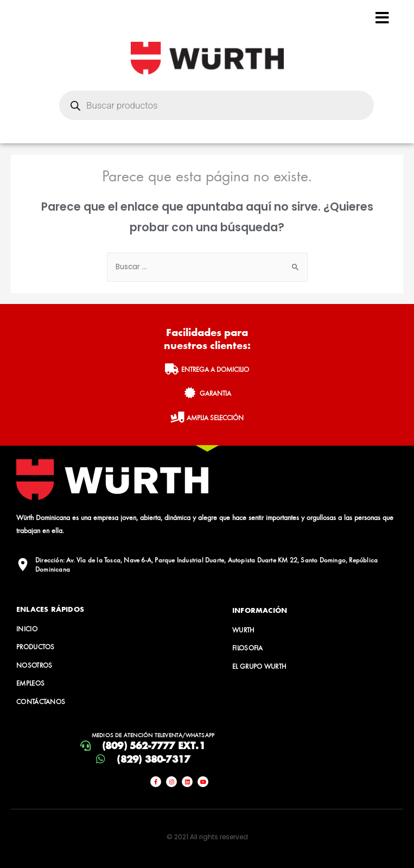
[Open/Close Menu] (382, 18)
